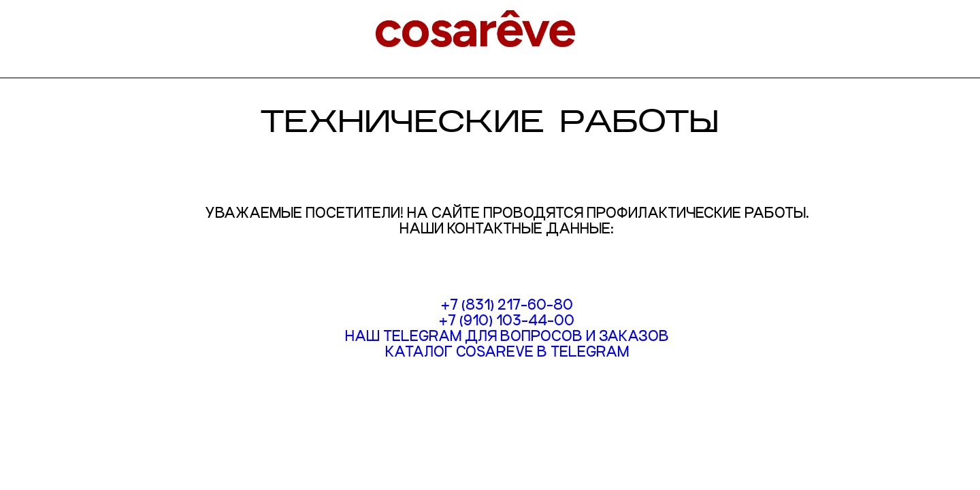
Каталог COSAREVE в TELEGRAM (507, 352)
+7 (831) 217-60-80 (507, 305)
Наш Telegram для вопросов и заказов (507, 336)
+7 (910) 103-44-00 (507, 320)
